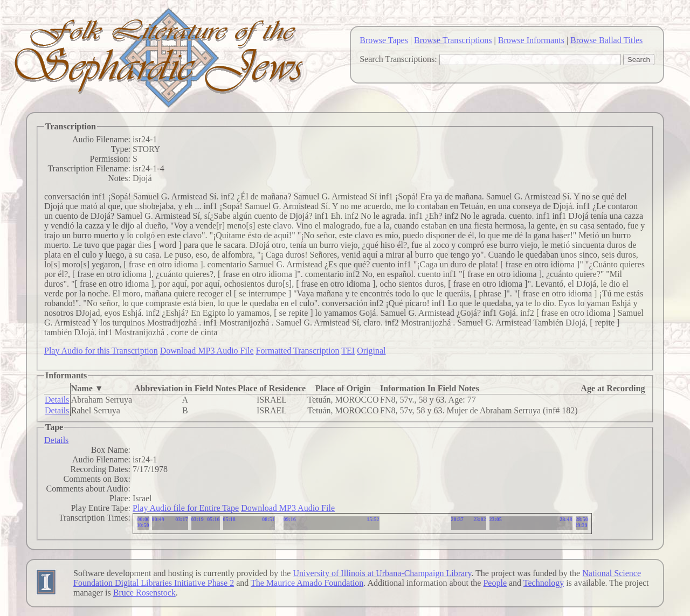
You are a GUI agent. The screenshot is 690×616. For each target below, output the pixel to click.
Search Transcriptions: (398, 59)
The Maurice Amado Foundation (307, 583)
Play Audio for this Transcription (101, 351)
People (495, 583)
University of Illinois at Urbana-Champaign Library (382, 573)
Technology (544, 583)
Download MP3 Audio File (207, 351)
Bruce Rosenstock (144, 593)
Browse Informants (531, 40)
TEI (348, 351)
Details (57, 400)
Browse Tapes (384, 40)
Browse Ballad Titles (606, 40)
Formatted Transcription (297, 351)
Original (371, 351)
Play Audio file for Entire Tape (186, 508)
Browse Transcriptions (453, 40)
